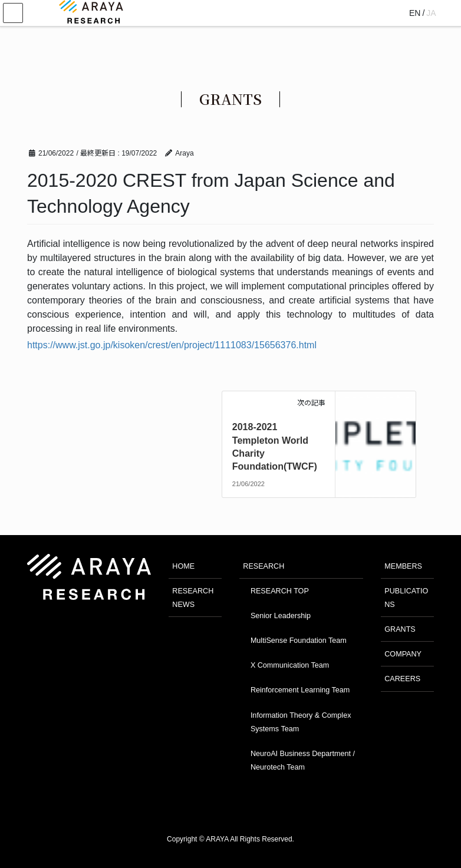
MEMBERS (403, 566)
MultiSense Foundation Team (299, 641)
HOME (183, 566)
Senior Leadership (281, 616)
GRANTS (400, 629)
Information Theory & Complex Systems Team (301, 722)
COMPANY (403, 654)
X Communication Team (290, 665)
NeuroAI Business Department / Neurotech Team (303, 760)
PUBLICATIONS (406, 598)
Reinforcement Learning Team (300, 690)
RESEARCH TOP (280, 591)
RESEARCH (264, 566)
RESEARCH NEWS (193, 598)
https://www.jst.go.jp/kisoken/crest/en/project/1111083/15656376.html (172, 345)
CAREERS (402, 679)
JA (431, 13)
